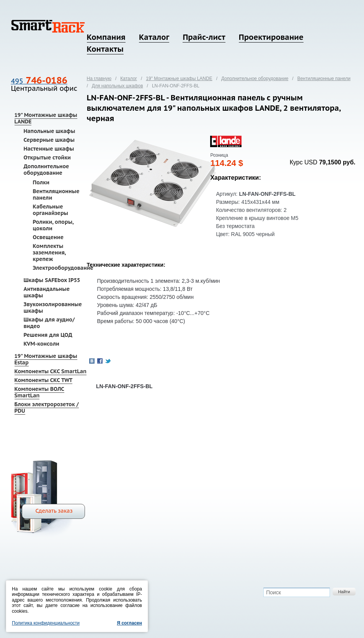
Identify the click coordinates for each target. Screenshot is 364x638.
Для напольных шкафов (118, 86)
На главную (99, 79)
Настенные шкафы (49, 149)
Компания (106, 37)
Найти (344, 592)
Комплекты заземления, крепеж (49, 253)
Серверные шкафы (49, 140)
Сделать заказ (54, 511)
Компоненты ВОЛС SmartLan (39, 392)
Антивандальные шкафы (47, 292)
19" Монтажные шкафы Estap (46, 359)
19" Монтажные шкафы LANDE (46, 118)
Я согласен (129, 623)
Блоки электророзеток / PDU (47, 408)
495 (39, 81)
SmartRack (48, 26)
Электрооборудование (63, 268)
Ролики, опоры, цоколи (53, 225)
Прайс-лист (204, 37)
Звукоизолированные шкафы (53, 308)
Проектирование (271, 37)
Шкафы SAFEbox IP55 (52, 280)
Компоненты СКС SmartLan (51, 371)
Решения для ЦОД (48, 335)
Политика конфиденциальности (46, 623)
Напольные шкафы (50, 131)
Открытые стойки (47, 157)
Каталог (154, 37)
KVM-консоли (42, 344)
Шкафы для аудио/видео (49, 323)
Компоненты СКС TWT (44, 380)
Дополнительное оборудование (47, 170)
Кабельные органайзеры (51, 210)
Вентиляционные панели (56, 194)
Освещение (48, 237)
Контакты (105, 49)
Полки (41, 182)
